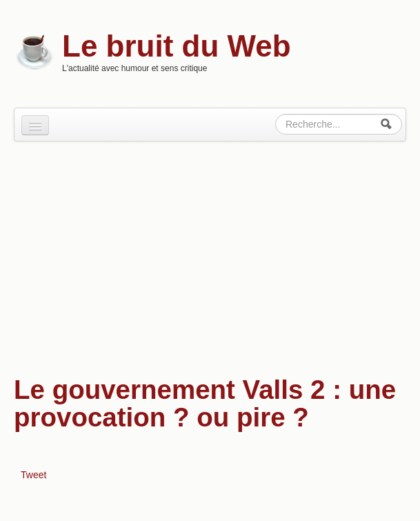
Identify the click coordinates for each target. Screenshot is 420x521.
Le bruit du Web (177, 46)
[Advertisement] (210, 252)
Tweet (33, 475)
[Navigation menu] (35, 125)
